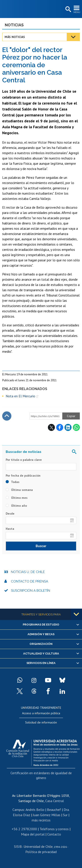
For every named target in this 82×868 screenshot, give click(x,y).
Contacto (54, 834)
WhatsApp (76, 427)
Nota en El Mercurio (20, 396)
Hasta (10, 529)
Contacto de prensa (30, 581)
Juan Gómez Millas (47, 815)
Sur (65, 815)
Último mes (17, 498)
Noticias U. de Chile (28, 572)
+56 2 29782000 (24, 829)
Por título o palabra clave (24, 460)
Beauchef (54, 810)
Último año (16, 506)
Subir (7, 416)
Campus (18, 810)
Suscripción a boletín (31, 591)
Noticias (14, 25)
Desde (10, 514)
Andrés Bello (35, 810)
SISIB (18, 846)
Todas (13, 482)
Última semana (19, 490)
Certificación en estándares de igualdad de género (41, 775)
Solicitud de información (41, 722)
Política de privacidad (41, 852)
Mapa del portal (33, 834)
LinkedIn (68, 427)
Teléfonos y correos (54, 829)
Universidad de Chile (38, 846)
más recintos (41, 820)
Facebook (60, 427)
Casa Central (55, 801)
